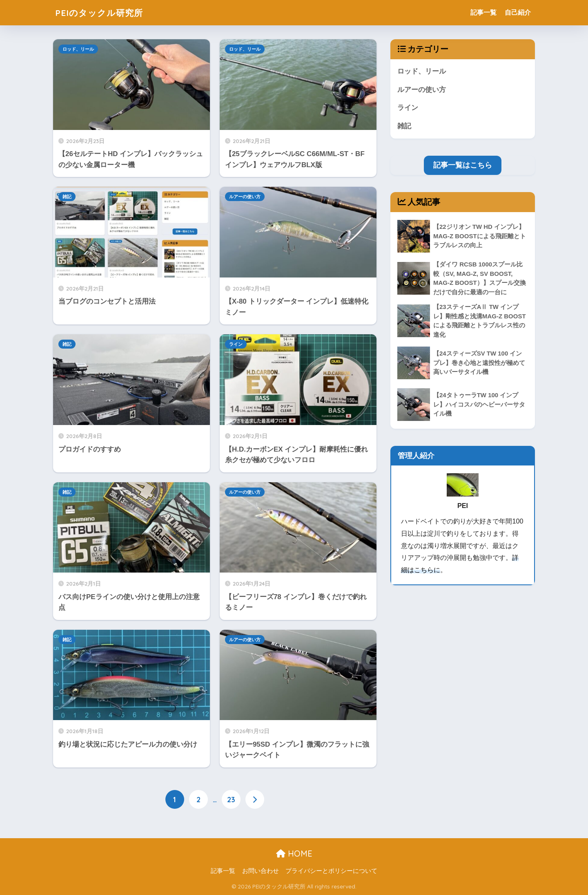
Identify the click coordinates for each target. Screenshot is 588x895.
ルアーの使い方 (245, 197)
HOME (294, 854)
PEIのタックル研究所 (103, 12)
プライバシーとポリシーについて (331, 871)
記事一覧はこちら (463, 166)
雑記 (67, 197)
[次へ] (255, 799)
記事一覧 (483, 12)
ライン (236, 344)
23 (231, 799)
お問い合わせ (261, 871)
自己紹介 (518, 12)
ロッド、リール (78, 49)
